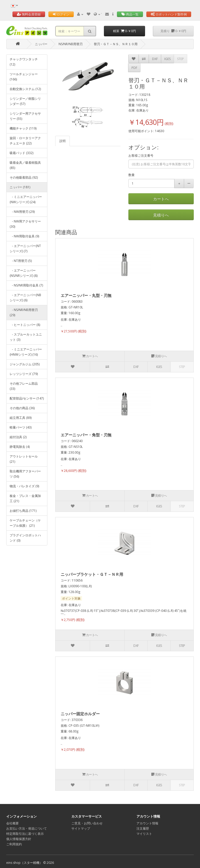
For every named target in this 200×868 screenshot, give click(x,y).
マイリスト (144, 834)
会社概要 (12, 823)
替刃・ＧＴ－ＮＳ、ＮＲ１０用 (116, 44)
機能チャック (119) (23, 128)
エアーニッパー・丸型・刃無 (86, 295)
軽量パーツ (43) (21, 427)
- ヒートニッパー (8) (25, 325)
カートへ (161, 199)
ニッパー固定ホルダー (80, 714)
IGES (167, 59)
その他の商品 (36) (22, 408)
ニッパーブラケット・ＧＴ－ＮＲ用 (92, 574)
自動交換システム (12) (25, 89)
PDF (134, 68)
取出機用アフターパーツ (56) (25, 474)
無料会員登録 (29, 14)
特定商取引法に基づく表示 (25, 834)
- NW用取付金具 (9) (24, 236)
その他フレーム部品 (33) (24, 386)
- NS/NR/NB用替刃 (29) (24, 312)
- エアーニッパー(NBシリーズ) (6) (25, 298)
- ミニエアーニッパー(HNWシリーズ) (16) (26, 352)
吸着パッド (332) (21, 153)
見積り (173, 31)
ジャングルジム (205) (25, 364)
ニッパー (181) (20, 187)
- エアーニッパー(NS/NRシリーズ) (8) (24, 273)
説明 (63, 141)
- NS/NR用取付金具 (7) (26, 285)
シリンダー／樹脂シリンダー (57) (25, 101)
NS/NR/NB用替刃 (71, 44)
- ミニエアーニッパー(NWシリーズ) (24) (26, 199)
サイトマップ (81, 828)
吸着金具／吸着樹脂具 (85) (25, 165)
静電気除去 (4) (20, 447)
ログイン (61, 14)
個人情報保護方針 (19, 839)
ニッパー (41, 44)
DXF (155, 59)
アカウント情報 (147, 823)
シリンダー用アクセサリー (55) (25, 116)
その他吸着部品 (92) (24, 177)
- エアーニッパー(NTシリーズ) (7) (25, 248)
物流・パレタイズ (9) (24, 486)
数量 (132, 175)
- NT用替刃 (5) (21, 261)
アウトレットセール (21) (24, 459)
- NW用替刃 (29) (22, 212)
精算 (124, 31)
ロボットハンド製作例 (169, 14)
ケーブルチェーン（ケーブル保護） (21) (25, 523)
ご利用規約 (14, 844)
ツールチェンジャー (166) (24, 77)
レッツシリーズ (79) (24, 374)
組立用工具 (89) (21, 418)
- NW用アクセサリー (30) (25, 224)
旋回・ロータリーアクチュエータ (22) (25, 141)
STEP (180, 59)
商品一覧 (130, 14)
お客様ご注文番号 (141, 156)
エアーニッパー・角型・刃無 (86, 435)
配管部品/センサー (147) (27, 398)
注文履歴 (143, 828)
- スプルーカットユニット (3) (26, 337)
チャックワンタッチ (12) (24, 62)
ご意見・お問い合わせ (87, 823)
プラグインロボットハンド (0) (25, 538)
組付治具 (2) (18, 437)
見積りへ (161, 215)
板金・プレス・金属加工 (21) (25, 498)
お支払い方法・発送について (27, 828)
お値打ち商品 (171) (23, 511)
